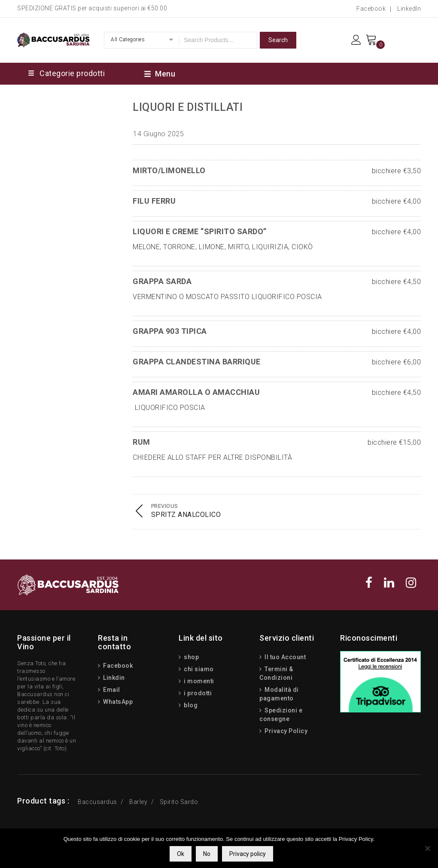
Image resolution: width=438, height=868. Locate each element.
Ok (181, 854)
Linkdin (113, 678)
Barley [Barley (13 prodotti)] (138, 802)
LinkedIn (409, 9)
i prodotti (197, 693)
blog (190, 705)
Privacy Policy (286, 731)
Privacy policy (248, 854)
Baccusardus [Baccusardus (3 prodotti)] (97, 802)
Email (111, 690)
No (207, 854)
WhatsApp (117, 702)
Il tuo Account (285, 657)
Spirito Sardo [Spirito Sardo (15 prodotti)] (179, 802)
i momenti (198, 681)
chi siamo (198, 669)
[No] (427, 848)
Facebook (371, 9)
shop (191, 657)
